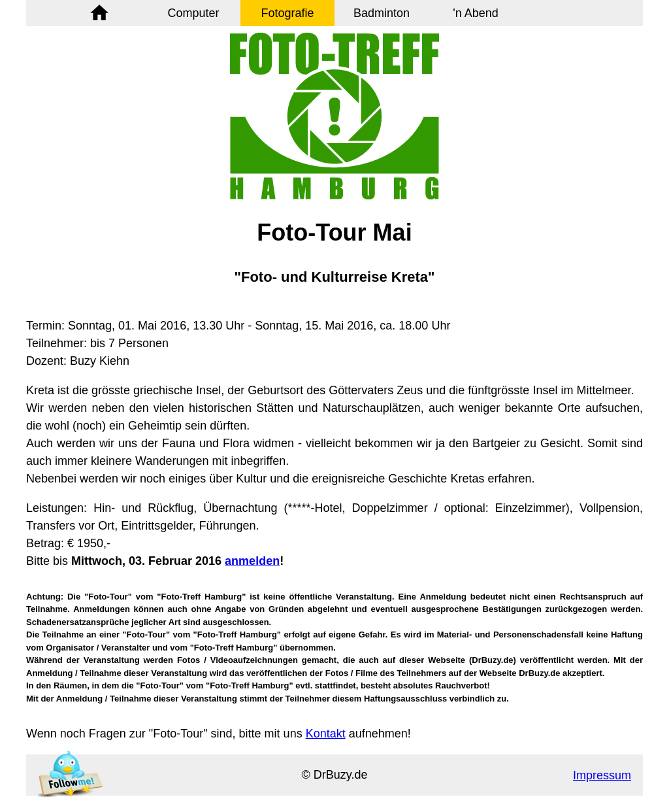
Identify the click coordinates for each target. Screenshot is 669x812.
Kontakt (326, 734)
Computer (193, 13)
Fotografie (287, 13)
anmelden (252, 561)
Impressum (602, 775)
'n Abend (476, 13)
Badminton (382, 13)
